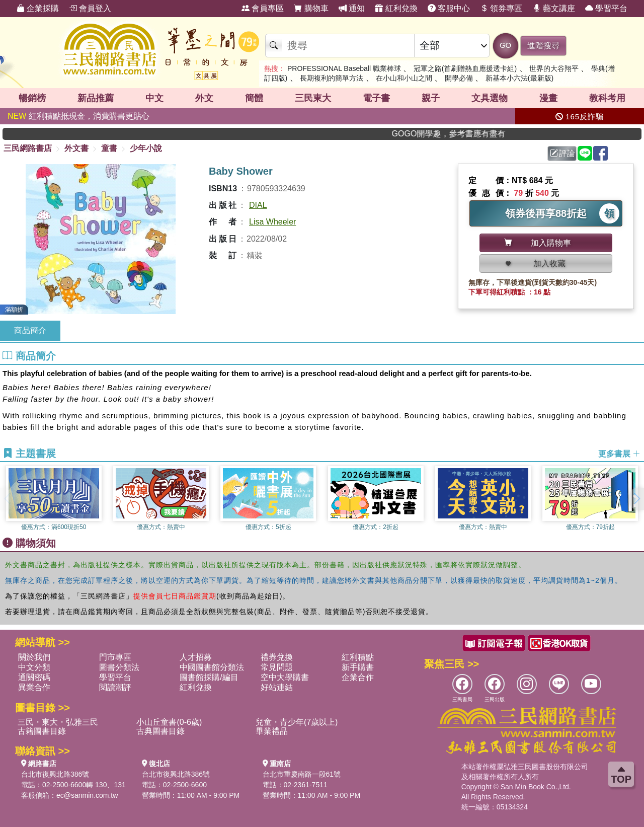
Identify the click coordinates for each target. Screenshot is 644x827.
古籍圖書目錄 (42, 731)
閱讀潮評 (115, 687)
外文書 (76, 148)
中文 (154, 98)
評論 (562, 153)
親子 (431, 98)
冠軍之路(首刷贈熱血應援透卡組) (465, 68)
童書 (109, 148)
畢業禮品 (272, 731)
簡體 (254, 98)
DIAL (258, 205)
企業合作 (358, 677)
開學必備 (459, 78)
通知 (352, 8)
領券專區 (501, 8)
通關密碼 (34, 677)
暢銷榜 (32, 98)
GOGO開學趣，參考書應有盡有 (468, 134)
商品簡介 (30, 330)
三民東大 (313, 98)
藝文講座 (554, 8)
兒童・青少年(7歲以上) (297, 722)
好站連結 (277, 687)
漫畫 (548, 98)
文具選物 (490, 98)
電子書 (376, 98)
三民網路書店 (28, 148)
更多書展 (619, 454)
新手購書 (358, 667)
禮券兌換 (277, 657)
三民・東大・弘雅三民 (58, 722)
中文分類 (34, 667)
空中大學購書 (285, 677)
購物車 (311, 8)
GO (505, 45)
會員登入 (90, 8)
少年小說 (146, 148)
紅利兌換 (396, 8)
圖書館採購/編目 (209, 677)
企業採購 (38, 8)
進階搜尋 (543, 46)
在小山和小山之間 (404, 78)
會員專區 (263, 8)
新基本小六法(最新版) (519, 78)
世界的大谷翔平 (554, 68)
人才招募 (196, 657)
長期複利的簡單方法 (332, 78)
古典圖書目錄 (160, 731)
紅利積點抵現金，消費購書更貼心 (78, 116)
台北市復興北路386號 (55, 774)
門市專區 (115, 657)
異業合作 (34, 687)
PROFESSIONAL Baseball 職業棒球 (344, 68)
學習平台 (606, 8)
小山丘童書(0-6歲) (169, 722)
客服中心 (449, 8)
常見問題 (277, 667)
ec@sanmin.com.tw (87, 795)
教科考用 (607, 98)
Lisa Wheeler (272, 222)
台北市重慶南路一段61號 (302, 774)
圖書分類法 (119, 667)
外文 (204, 98)
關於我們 (34, 657)
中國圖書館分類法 (212, 667)
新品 (96, 98)
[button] (636, 499)
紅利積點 (358, 657)
